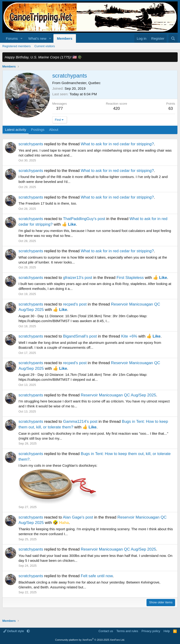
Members (65, 38)
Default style (14, 631)
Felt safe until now (97, 576)
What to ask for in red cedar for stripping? (117, 144)
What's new (37, 38)
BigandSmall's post (80, 336)
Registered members (17, 46)
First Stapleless (130, 278)
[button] (22, 38)
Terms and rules (127, 631)
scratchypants (31, 144)
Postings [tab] (38, 130)
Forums (12, 38)
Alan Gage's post (78, 517)
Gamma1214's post (80, 422)
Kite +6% (129, 336)
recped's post (75, 304)
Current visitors (45, 46)
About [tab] (54, 130)
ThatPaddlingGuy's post (84, 219)
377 (60, 109)
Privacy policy (151, 631)
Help (167, 631)
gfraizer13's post (78, 278)
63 (171, 109)
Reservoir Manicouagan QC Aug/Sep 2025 (118, 395)
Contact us (106, 631)
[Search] (173, 38)
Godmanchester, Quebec (81, 83)
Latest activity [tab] (16, 130)
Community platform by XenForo (90, 640)
